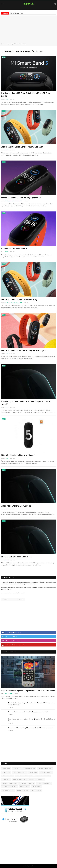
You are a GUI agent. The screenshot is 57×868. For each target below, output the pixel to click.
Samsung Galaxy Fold (10, 787)
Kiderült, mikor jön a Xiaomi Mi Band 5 (18, 455)
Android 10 (17, 769)
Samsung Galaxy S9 (28, 783)
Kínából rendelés (46, 772)
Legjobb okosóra (22, 776)
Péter (7, 99)
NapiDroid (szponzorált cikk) (14, 201)
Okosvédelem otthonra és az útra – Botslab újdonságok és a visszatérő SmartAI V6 (31, 720)
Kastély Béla (9, 693)
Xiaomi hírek (36, 787)
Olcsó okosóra (44, 776)
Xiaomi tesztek (36, 790)
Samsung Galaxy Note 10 (10, 783)
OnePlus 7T (6, 780)
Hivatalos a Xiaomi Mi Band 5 (14, 249)
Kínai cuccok (33, 772)
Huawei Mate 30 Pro (19, 772)
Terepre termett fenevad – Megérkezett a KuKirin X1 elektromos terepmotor (30, 728)
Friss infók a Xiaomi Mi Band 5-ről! (16, 557)
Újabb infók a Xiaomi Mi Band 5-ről (16, 506)
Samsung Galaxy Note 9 (36, 780)
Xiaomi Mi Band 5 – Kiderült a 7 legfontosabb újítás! (24, 350)
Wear (4, 57)
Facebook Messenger (45, 769)
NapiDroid (28, 4)
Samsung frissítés (19, 780)
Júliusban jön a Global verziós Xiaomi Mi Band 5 (22, 147)
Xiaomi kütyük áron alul (17, 13)
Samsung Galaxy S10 (44, 783)
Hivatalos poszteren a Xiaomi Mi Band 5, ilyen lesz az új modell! (26, 403)
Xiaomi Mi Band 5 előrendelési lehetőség (19, 300)
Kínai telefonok (8, 776)
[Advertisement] (28, 28)
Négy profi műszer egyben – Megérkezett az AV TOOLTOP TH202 (28, 691)
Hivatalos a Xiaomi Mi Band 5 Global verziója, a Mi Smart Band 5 (26, 95)
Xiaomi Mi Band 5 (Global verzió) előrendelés (21, 198)
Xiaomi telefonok (23, 790)
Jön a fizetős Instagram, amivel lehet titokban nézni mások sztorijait (28, 712)
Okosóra (33, 776)
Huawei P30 (6, 772)
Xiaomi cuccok (24, 787)
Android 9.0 (6, 769)
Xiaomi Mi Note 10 (8, 790)
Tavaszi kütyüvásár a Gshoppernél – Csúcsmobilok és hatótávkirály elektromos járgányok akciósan (31, 704)
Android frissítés (29, 769)
